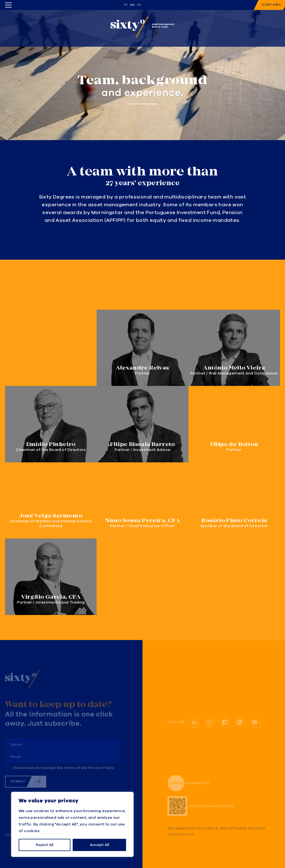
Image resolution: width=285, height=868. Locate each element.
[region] (72, 824)
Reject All (45, 845)
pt (126, 5)
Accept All (99, 845)
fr (139, 5)
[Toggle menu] (8, 5)
